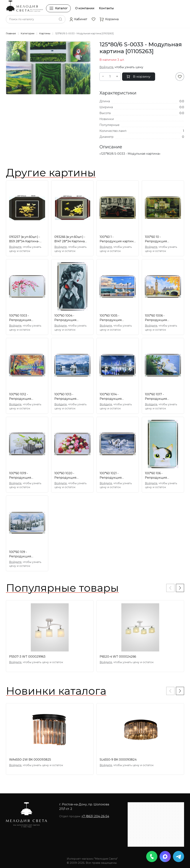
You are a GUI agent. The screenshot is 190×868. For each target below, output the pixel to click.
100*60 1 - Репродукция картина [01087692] (117, 239)
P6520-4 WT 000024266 (118, 657)
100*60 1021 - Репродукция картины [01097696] (115, 476)
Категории (28, 33)
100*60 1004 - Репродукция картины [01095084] (70, 318)
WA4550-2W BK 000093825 (30, 760)
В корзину (139, 76)
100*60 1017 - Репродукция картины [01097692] (160, 397)
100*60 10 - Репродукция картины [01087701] (160, 239)
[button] (78, 19)
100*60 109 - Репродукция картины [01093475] (24, 554)
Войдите (106, 67)
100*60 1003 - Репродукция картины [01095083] (24, 318)
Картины (45, 33)
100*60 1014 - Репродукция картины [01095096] (115, 397)
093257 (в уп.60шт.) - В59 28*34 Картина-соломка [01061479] (25, 239)
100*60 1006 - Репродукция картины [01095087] (160, 318)
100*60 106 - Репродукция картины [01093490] (160, 476)
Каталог (58, 8)
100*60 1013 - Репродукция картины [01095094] (70, 397)
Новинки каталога (56, 691)
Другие (51, 173)
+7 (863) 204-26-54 (95, 816)
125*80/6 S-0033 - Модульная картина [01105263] (84, 33)
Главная (11, 33)
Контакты (106, 8)
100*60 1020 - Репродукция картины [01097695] (69, 476)
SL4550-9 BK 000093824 (118, 760)
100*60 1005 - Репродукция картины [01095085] (115, 318)
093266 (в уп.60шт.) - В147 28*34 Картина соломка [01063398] (70, 239)
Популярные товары (62, 588)
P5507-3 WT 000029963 (27, 657)
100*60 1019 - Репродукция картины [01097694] (24, 476)
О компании (85, 8)
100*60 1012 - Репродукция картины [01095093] (24, 397)
